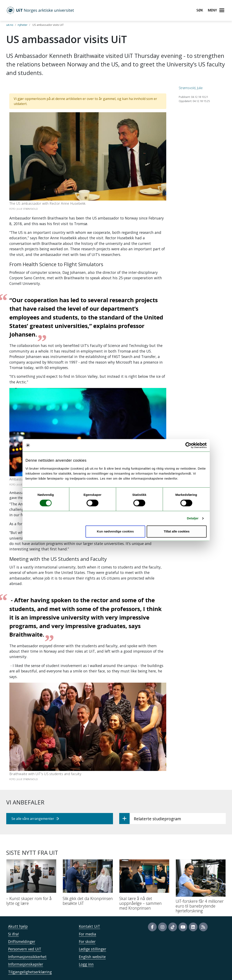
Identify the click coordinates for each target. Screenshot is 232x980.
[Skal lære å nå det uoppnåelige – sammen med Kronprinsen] (144, 886)
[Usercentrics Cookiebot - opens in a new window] (188, 445)
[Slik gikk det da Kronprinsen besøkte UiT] (88, 884)
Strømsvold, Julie (191, 88)
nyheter (23, 25)
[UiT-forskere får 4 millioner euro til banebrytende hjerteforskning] (201, 888)
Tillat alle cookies (177, 532)
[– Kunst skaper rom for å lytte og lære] (31, 884)
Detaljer (193, 518)
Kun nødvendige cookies (115, 532)
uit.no (10, 25)
